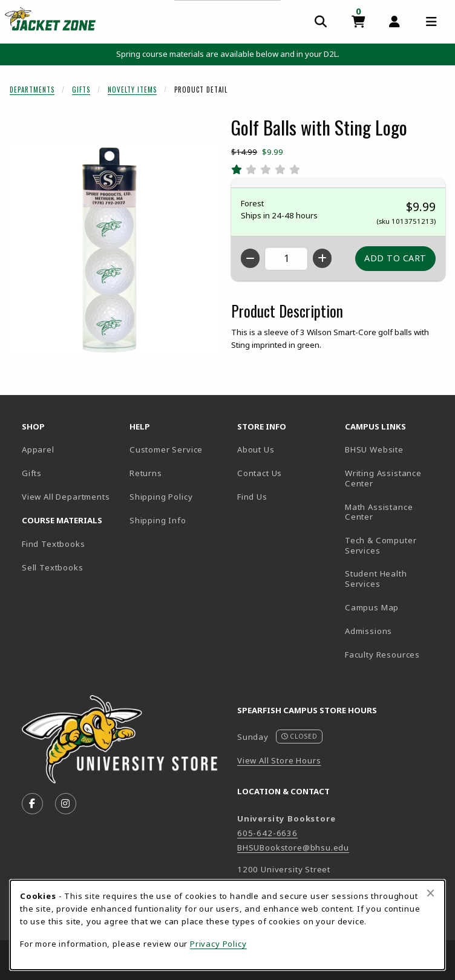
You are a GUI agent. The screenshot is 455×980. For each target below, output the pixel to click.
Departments (32, 90)
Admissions (394, 631)
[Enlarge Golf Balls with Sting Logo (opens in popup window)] (116, 249)
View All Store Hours (279, 760)
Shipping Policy (161, 497)
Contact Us (260, 473)
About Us (256, 449)
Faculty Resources (394, 654)
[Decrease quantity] (250, 258)
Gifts (81, 90)
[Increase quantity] (322, 258)
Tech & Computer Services (394, 545)
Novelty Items (132, 90)
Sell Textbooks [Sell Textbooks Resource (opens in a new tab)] (53, 567)
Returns (146, 473)
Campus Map (394, 607)
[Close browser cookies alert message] (430, 893)
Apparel (38, 449)
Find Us (286, 496)
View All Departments (66, 497)
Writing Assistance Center (394, 478)
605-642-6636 (267, 833)
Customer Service (166, 449)
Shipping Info (158, 520)
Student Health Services (394, 579)
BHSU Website (394, 449)
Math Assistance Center (394, 512)
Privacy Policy (218, 944)
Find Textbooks (54, 544)
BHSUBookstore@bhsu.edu (293, 848)
